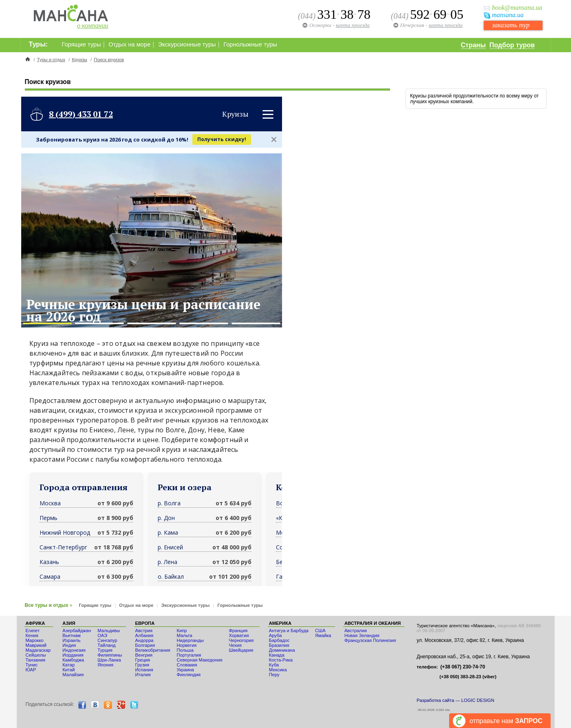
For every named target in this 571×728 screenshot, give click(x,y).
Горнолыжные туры (250, 44)
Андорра (144, 640)
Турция (105, 650)
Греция (143, 660)
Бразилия (279, 645)
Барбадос (279, 640)
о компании (93, 25)
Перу (274, 675)
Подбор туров (512, 45)
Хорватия (239, 635)
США (320, 631)
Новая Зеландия (362, 635)
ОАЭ (102, 635)
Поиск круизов (109, 60)
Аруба (276, 635)
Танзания (36, 660)
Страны (473, 45)
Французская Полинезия (370, 640)
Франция (238, 631)
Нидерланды (190, 640)
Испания (144, 670)
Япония (105, 665)
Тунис (32, 665)
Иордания (73, 655)
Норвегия (186, 645)
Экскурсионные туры (187, 44)
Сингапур (107, 640)
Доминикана (282, 650)
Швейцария (241, 650)
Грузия (142, 665)
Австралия (356, 631)
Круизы (79, 60)
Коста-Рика (281, 660)
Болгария (145, 645)
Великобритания (153, 650)
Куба (274, 665)
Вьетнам (71, 635)
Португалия (189, 655)
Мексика (278, 670)
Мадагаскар (38, 650)
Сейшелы (36, 655)
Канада (277, 655)
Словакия (187, 665)
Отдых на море (129, 44)
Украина (185, 670)
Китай (68, 670)
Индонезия (74, 650)
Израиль (71, 640)
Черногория (241, 640)
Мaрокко (35, 640)
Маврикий (36, 645)
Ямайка (323, 635)
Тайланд (106, 645)
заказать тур (511, 25)
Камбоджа (73, 660)
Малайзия (73, 675)
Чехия (235, 645)
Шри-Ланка (109, 660)
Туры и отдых (51, 60)
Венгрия (144, 655)
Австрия (144, 631)
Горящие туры (82, 44)
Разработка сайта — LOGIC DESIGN (455, 700)
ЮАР (31, 670)
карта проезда (446, 25)
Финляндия (188, 675)
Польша (185, 650)
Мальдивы (109, 631)
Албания (144, 635)
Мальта (184, 635)
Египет (33, 631)
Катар (68, 665)
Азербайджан (77, 631)
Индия (69, 645)
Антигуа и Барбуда (289, 631)
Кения (32, 635)
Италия (143, 675)
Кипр (182, 631)
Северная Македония (199, 660)
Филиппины (110, 655)
